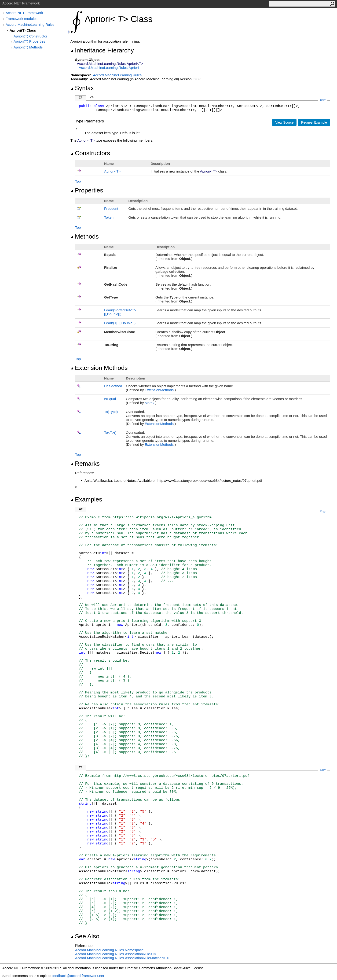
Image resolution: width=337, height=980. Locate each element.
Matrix (150, 403)
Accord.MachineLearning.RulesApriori (109, 68)
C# (81, 98)
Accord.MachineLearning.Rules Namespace (109, 950)
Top (78, 181)
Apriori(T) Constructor (30, 36)
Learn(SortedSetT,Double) (120, 312)
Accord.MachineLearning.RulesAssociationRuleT (116, 954)
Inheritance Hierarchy (102, 50)
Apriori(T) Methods (28, 47)
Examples (86, 499)
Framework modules (22, 19)
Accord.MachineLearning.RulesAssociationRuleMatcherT (122, 958)
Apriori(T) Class (23, 30)
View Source (284, 122)
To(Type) (111, 412)
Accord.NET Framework (24, 13)
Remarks (85, 464)
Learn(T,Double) (120, 323)
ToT (110, 433)
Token (109, 217)
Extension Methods (99, 368)
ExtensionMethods (159, 390)
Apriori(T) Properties (29, 41)
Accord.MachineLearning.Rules (30, 24)
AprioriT (112, 171)
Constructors (90, 153)
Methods (85, 236)
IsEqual (110, 399)
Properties (87, 190)
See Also (85, 936)
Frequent (111, 208)
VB (92, 97)
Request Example (314, 122)
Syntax (82, 88)
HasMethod (113, 386)
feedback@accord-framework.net (78, 976)
